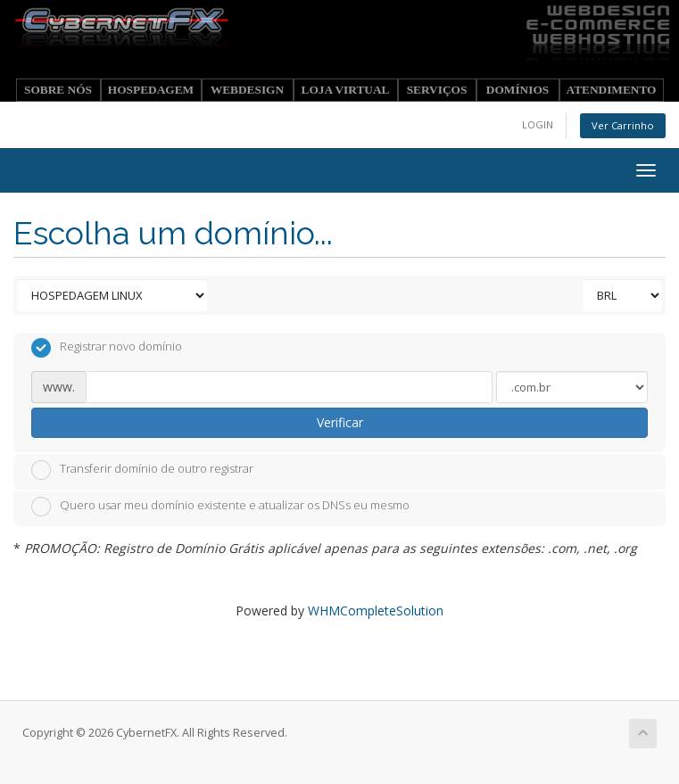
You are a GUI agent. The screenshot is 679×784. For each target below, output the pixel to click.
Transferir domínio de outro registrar (142, 470)
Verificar (340, 422)
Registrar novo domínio (107, 348)
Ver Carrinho (623, 125)
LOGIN (538, 124)
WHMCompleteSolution (376, 611)
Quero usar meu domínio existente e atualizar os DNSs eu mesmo (220, 507)
